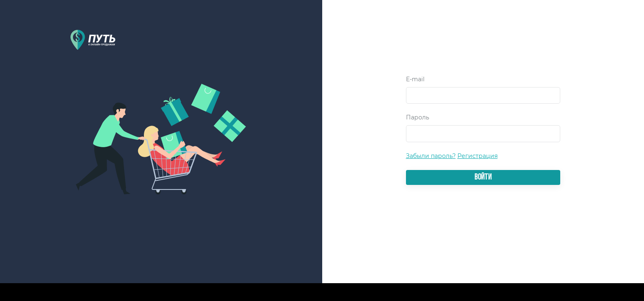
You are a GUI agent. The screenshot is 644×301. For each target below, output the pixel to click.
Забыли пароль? (431, 156)
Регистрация (478, 156)
